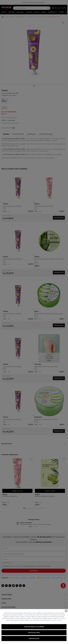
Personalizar (34, 638)
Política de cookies (56, 620)
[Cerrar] (66, 611)
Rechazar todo (34, 633)
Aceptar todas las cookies (34, 627)
